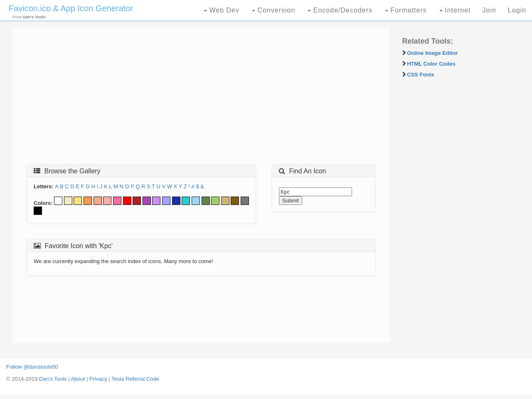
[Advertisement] (201, 99)
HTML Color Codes (431, 64)
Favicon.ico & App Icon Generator (71, 8)
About (78, 379)
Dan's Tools (53, 379)
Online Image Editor (432, 53)
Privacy (98, 379)
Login (517, 10)
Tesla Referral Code (135, 379)
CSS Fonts (421, 75)
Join (489, 10)
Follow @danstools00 (32, 367)
